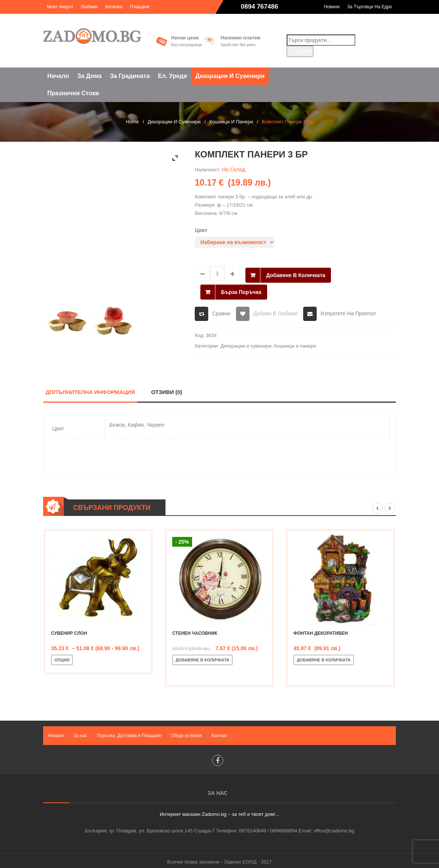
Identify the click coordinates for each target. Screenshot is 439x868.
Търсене (300, 51)
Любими (89, 7)
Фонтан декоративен (321, 630)
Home (132, 122)
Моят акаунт (60, 7)
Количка (114, 7)
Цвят (201, 230)
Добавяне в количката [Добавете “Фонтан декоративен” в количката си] (324, 657)
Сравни (221, 310)
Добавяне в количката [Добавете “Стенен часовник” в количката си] (202, 657)
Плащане (140, 7)
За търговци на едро (370, 7)
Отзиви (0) (168, 389)
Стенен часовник (195, 630)
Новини (332, 7)
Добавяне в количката (296, 273)
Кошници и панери (231, 122)
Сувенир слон (69, 630)
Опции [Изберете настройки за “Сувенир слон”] (62, 657)
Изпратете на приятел (348, 310)
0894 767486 (259, 7)
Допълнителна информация (91, 389)
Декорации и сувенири (174, 122)
